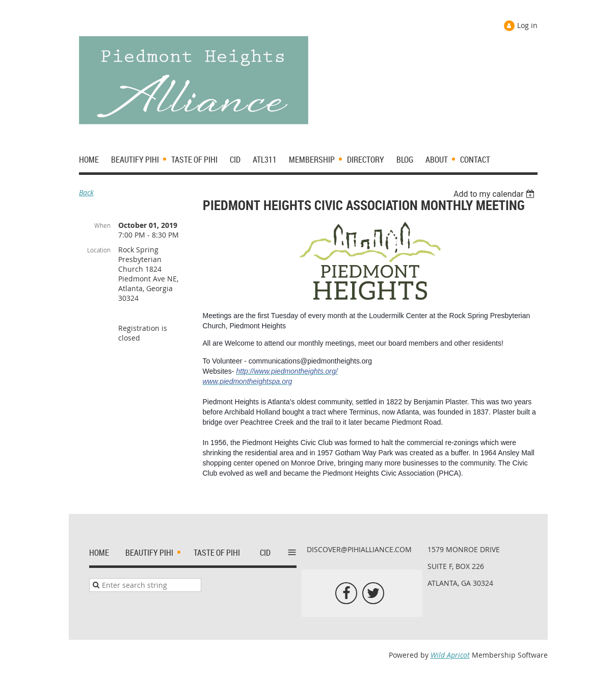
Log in (527, 25)
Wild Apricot (450, 655)
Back (86, 192)
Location (99, 250)
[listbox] (496, 194)
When (102, 225)
